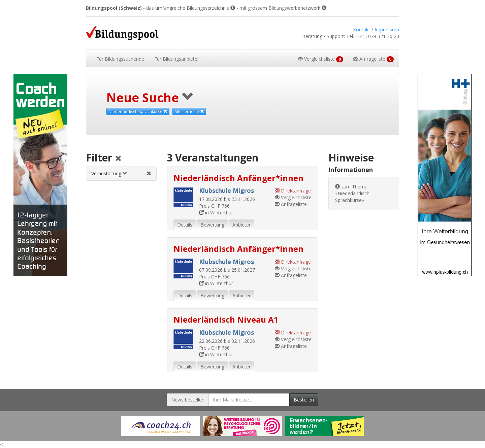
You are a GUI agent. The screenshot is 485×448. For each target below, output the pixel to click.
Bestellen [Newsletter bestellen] (304, 400)
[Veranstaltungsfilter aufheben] (149, 173)
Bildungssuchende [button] (120, 59)
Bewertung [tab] (212, 225)
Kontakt (362, 29)
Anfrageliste (291, 204)
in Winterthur (216, 213)
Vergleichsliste (293, 197)
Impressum (387, 29)
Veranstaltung (109, 173)
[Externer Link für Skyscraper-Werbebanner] (40, 175)
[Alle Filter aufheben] (118, 159)
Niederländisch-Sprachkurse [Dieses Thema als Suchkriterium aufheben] (138, 111)
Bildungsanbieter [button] (177, 59)
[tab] (121, 174)
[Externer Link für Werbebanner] (161, 426)
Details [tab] (185, 225)
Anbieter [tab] (241, 225)
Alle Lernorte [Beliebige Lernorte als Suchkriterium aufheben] (189, 111)
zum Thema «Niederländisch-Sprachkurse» (353, 193)
